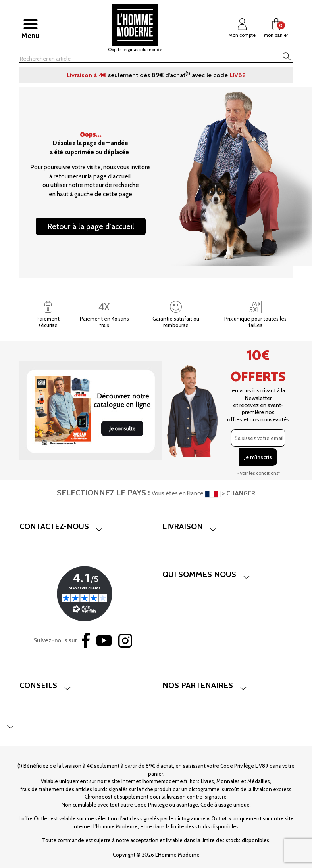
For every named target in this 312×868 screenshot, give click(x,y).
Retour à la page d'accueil (91, 226)
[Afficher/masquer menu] (30, 28)
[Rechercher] (129, 59)
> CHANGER (239, 493)
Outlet (219, 818)
